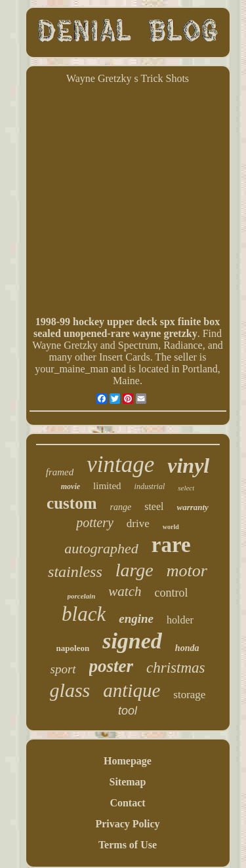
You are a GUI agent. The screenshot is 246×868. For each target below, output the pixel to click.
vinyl (188, 465)
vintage (120, 464)
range (120, 507)
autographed (101, 548)
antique (132, 690)
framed (60, 472)
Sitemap (128, 782)
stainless (75, 572)
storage (189, 695)
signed (132, 641)
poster (112, 666)
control (171, 593)
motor (187, 571)
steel (154, 506)
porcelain (82, 596)
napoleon (73, 648)
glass (70, 690)
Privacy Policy (127, 824)
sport (63, 669)
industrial (150, 486)
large (134, 570)
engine (136, 619)
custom (72, 503)
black (84, 614)
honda (187, 648)
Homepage (128, 761)
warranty (192, 507)
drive (138, 523)
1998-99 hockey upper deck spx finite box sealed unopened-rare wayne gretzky (127, 327)
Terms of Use (128, 845)
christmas (175, 668)
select (186, 488)
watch (125, 591)
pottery (95, 523)
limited (107, 486)
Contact (127, 803)
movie (71, 486)
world (171, 527)
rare (171, 545)
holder (180, 620)
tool (128, 711)
